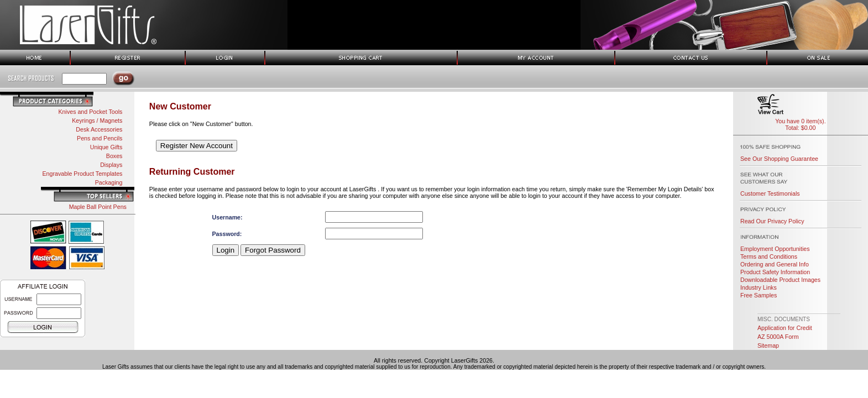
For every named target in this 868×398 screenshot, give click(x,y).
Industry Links (759, 287)
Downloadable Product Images (780, 280)
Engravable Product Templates (82, 174)
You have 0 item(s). (800, 121)
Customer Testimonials (770, 193)
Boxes (114, 156)
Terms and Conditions (769, 256)
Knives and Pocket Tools (90, 112)
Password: (227, 234)
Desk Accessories (99, 129)
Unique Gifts (106, 147)
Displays (111, 165)
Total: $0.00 (800, 128)
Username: (228, 217)
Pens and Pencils (100, 138)
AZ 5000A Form (778, 337)
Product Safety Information (775, 272)
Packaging (109, 182)
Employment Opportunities (775, 249)
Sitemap (768, 345)
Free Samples (759, 295)
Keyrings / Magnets (97, 121)
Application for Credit (785, 328)
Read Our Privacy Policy (772, 221)
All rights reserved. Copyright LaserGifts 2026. (434, 360)
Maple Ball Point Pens (98, 207)
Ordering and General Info (775, 264)
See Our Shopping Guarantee (779, 159)
